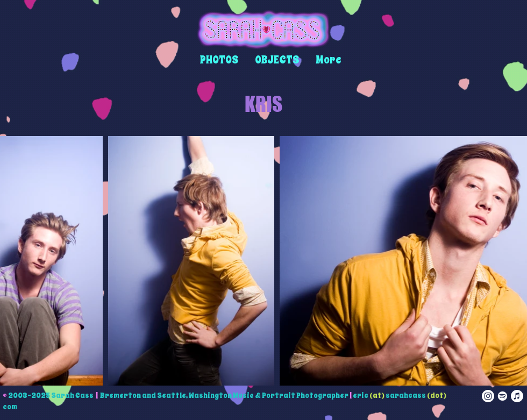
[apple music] (517, 396)
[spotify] (503, 396)
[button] (219, 60)
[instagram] (488, 396)
